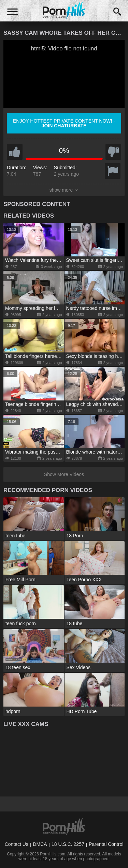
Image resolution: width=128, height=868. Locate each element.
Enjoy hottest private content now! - (64, 123)
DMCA (40, 844)
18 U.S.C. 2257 (68, 844)
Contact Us (17, 844)
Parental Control (106, 844)
